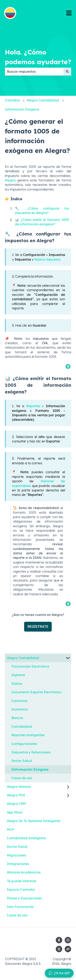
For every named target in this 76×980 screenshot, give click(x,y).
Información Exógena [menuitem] (30, 769)
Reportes (33, 406)
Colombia (12, 100)
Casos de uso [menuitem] (22, 778)
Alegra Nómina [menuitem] (19, 787)
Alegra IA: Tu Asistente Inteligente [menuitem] (34, 821)
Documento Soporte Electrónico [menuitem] (36, 692)
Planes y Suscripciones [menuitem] (24, 898)
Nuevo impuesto (47, 259)
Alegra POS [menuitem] (16, 795)
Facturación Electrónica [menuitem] (30, 666)
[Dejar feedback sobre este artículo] (59, 973)
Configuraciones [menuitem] (24, 744)
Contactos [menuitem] (19, 701)
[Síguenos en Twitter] (59, 949)
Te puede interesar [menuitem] (22, 881)
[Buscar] (67, 71)
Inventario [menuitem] (20, 709)
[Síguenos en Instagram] (68, 940)
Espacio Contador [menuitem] (21, 889)
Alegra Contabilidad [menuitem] (23, 658)
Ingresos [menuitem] (18, 675)
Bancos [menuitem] (17, 718)
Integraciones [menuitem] (18, 864)
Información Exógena (22, 109)
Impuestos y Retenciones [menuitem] (31, 752)
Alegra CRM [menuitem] (16, 804)
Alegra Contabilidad (43, 100)
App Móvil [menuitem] (15, 812)
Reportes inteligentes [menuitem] (28, 735)
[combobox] (34, 71)
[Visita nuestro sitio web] (68, 949)
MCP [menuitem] (10, 830)
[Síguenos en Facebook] (59, 940)
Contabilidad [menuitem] (22, 726)
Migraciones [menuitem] (17, 855)
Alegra (10, 180)
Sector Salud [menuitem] (22, 761)
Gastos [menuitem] (17, 684)
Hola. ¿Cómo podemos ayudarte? (38, 57)
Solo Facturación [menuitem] (20, 907)
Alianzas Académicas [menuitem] (24, 872)
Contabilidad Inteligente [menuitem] (26, 838)
